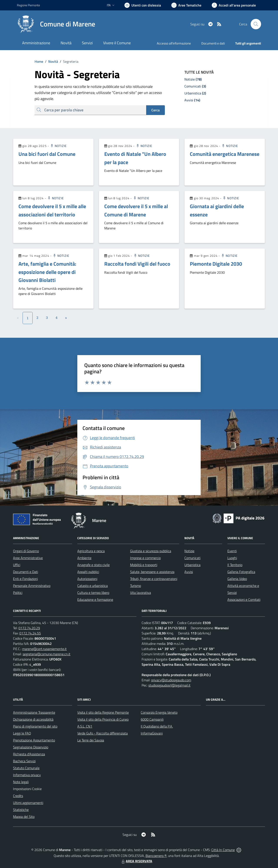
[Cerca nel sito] (256, 24)
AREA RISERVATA (136, 861)
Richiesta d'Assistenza (29, 754)
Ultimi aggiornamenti (28, 803)
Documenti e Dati (26, 572)
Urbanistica (192, 565)
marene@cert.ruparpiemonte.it (44, 649)
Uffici (17, 565)
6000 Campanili (152, 719)
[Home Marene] (56, 24)
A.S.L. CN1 (85, 726)
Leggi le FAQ (22, 733)
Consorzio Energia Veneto (159, 712)
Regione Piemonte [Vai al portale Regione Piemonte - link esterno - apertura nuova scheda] (28, 5)
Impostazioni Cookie (27, 789)
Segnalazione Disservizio (31, 747)
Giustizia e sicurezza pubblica (151, 551)
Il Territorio (235, 565)
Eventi (232, 551)
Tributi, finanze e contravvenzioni (154, 579)
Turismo (136, 586)
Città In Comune (223, 850)
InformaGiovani (152, 733)
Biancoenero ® (156, 856)
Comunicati (192, 558)
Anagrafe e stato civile (93, 565)
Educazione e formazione (95, 600)
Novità (51, 61)
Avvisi (189, 572)
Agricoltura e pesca (91, 551)
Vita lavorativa (141, 593)
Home (39, 61)
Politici (18, 593)
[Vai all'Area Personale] (234, 5)
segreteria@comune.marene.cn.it (46, 654)
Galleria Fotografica (241, 572)
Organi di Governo (26, 551)
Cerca (156, 110)
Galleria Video (237, 579)
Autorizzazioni (87, 579)
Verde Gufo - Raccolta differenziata (103, 733)
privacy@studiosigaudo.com (171, 680)
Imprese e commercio (145, 558)
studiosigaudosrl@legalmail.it (169, 685)
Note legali (21, 782)
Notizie (58, 146)
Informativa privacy (27, 775)
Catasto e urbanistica (93, 586)
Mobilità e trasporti (144, 565)
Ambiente (84, 558)
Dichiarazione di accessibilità (33, 719)
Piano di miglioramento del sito (35, 726)
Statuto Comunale (26, 768)
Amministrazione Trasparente (34, 712)
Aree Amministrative (28, 558)
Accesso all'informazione (174, 43)
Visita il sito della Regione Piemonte (103, 712)
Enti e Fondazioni (25, 579)
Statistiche (21, 810)
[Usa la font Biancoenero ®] (143, 5)
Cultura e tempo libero (93, 593)
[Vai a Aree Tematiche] (186, 5)
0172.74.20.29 (29, 628)
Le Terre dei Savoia (91, 740)
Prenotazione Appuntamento (34, 740)
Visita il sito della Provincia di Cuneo (103, 719)
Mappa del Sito (24, 817)
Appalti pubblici (88, 572)
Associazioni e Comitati (244, 600)
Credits (18, 796)
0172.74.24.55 (30, 633)
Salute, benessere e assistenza (152, 572)
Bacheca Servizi (24, 761)
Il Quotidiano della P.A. (157, 726)
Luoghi (232, 558)
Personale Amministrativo (32, 586)
